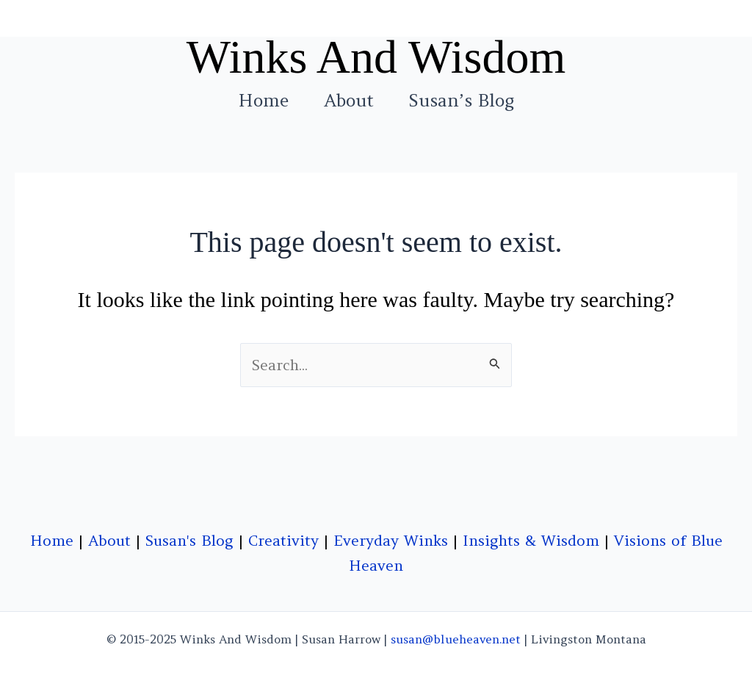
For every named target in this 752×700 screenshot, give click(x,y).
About (349, 101)
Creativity (283, 540)
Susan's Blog (189, 540)
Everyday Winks (391, 540)
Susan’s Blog (462, 101)
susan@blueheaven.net (456, 639)
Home (264, 101)
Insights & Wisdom (531, 540)
